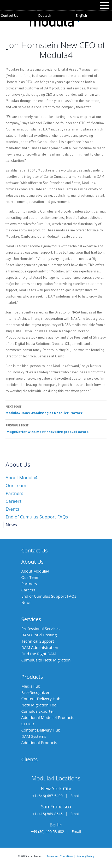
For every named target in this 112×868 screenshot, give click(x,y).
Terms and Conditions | (62, 856)
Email (75, 796)
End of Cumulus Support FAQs (37, 517)
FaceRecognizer (35, 692)
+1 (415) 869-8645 (48, 814)
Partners (14, 493)
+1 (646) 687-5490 (48, 796)
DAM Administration (40, 647)
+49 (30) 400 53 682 (48, 832)
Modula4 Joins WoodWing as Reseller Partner (56, 409)
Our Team (16, 485)
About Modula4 (21, 478)
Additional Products (39, 743)
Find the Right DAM (39, 654)
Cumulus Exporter (38, 711)
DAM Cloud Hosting (39, 635)
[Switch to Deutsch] (56, 16)
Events (12, 509)
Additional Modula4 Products (48, 717)
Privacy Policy (85, 856)
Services (31, 619)
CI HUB (28, 724)
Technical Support (38, 641)
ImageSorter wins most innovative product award (56, 428)
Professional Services (40, 629)
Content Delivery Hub (41, 699)
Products (32, 677)
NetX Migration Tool (39, 705)
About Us (32, 562)
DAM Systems (34, 736)
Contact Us (10, 16)
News (11, 525)
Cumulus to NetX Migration (46, 660)
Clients (29, 759)
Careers (13, 501)
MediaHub (31, 686)
